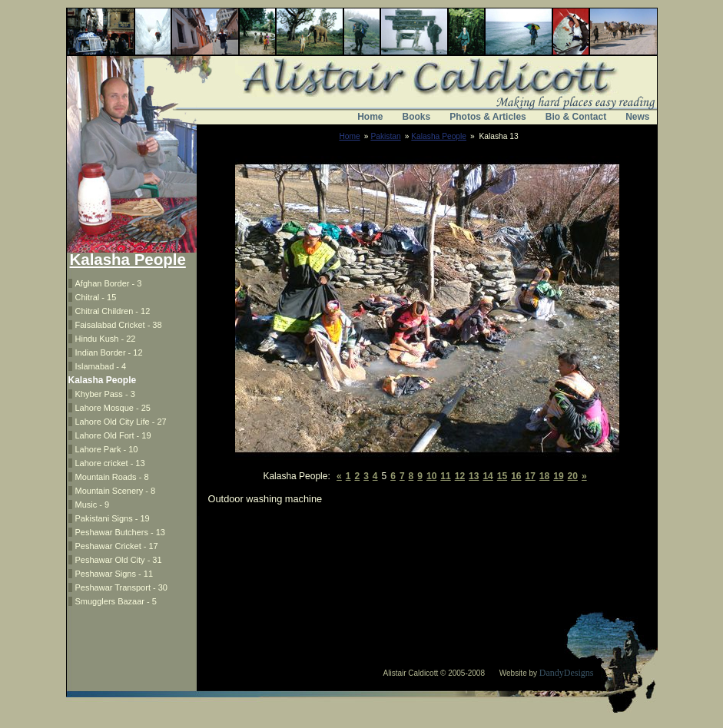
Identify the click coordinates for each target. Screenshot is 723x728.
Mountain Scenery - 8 (116, 491)
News (637, 117)
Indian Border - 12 (109, 352)
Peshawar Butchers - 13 (120, 532)
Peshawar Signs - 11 (114, 574)
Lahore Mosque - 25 (113, 408)
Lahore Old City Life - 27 (121, 422)
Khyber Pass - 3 (105, 394)
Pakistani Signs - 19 (113, 518)
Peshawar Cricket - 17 (117, 546)
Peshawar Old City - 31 (119, 560)
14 (488, 476)
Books (417, 117)
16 (516, 476)
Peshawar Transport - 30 (121, 587)
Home (370, 117)
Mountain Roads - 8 (112, 477)
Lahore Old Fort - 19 (113, 435)
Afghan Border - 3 (109, 283)
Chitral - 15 (96, 297)
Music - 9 (93, 505)
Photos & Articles (488, 117)
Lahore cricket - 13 (110, 463)
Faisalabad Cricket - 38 (119, 325)
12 (460, 476)
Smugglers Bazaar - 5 (116, 601)
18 (544, 476)
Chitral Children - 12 (113, 311)
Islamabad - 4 (101, 366)
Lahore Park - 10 (107, 449)
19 (558, 476)
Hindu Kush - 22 (106, 339)
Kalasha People (439, 136)
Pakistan (385, 136)
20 (573, 476)
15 (502, 476)
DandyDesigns (567, 673)
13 (474, 476)
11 (445, 476)
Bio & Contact (576, 117)
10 (431, 476)
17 (531, 476)
